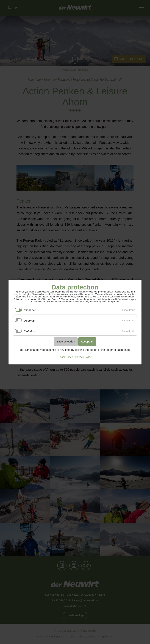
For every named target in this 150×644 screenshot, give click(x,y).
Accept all (87, 341)
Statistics (30, 331)
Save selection (66, 341)
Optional (29, 320)
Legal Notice (66, 357)
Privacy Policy (83, 357)
